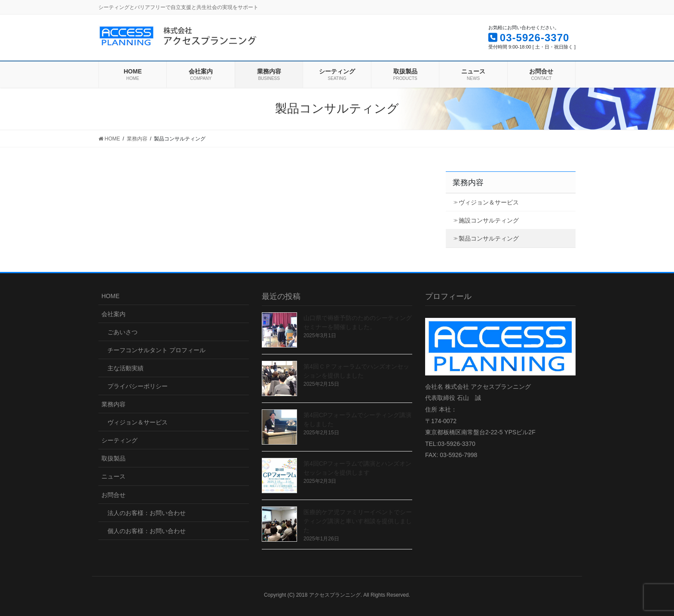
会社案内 (113, 314)
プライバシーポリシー (138, 386)
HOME (110, 296)
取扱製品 (113, 458)
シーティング (119, 440)
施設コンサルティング (489, 220)
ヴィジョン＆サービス (489, 202)
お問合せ (113, 495)
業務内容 (468, 183)
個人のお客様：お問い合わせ (147, 531)
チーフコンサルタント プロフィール (156, 350)
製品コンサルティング (489, 238)
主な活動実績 (126, 368)
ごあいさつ (123, 332)
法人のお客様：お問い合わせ (147, 513)
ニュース (113, 476)
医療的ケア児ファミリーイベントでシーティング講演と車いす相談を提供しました (358, 521)
